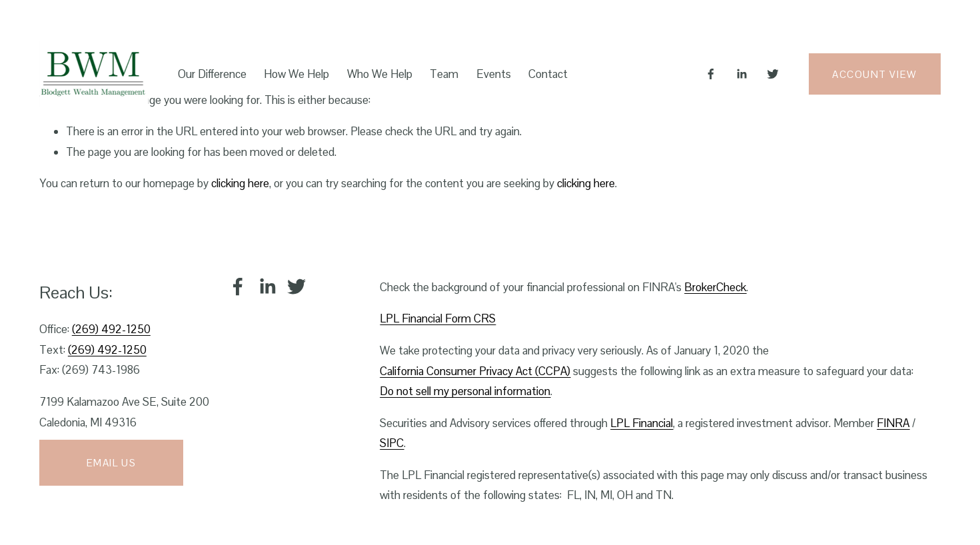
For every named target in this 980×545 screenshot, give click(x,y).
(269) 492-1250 (111, 329)
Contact (548, 74)
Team (444, 74)
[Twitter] (773, 74)
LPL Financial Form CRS (438, 318)
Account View (874, 74)
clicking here (240, 183)
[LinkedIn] (741, 74)
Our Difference (212, 74)
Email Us (111, 463)
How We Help (296, 74)
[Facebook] (711, 74)
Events (494, 74)
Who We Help (380, 74)
